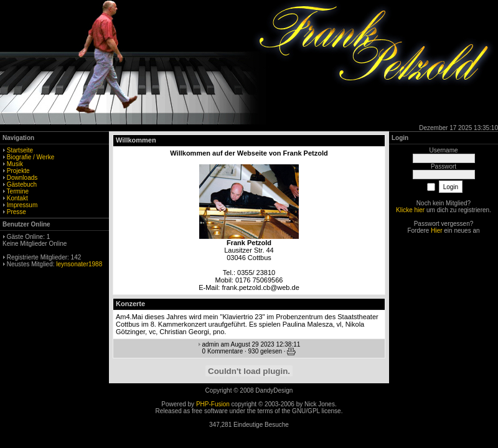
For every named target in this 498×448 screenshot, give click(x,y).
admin (210, 344)
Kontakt (17, 198)
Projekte (18, 171)
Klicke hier (410, 210)
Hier (436, 231)
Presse (16, 212)
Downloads (22, 178)
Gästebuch (22, 184)
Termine (18, 191)
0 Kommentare (223, 351)
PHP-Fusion (213, 404)
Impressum (22, 205)
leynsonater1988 (79, 264)
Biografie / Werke (31, 157)
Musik (15, 164)
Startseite (20, 150)
